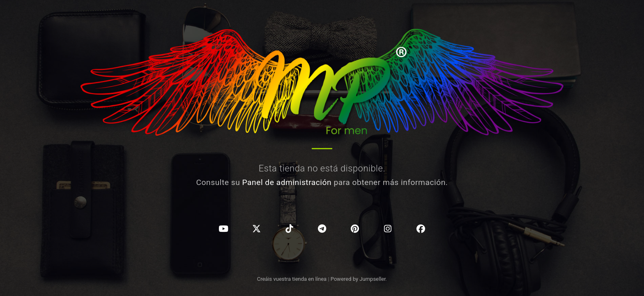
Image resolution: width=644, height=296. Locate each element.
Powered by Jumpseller (358, 279)
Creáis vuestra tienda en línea (292, 279)
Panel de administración (287, 182)
